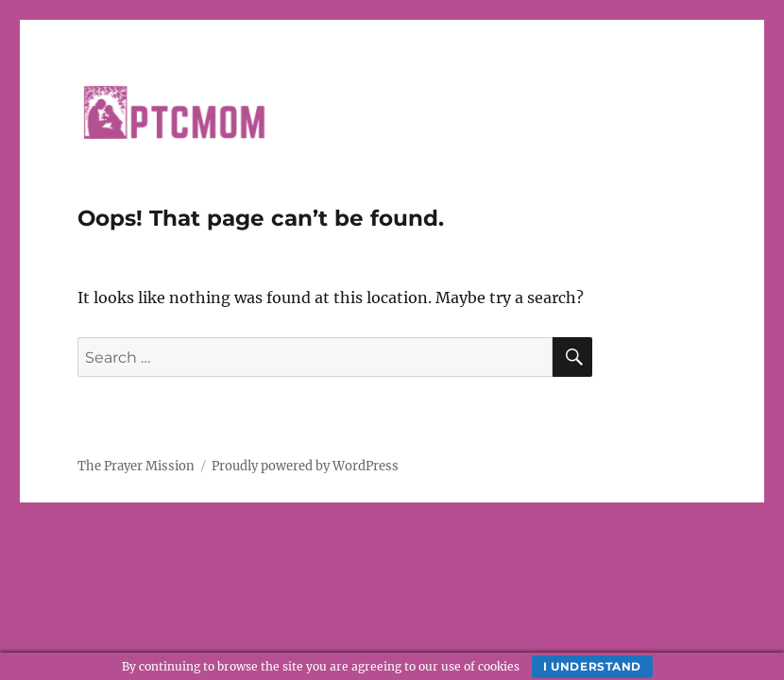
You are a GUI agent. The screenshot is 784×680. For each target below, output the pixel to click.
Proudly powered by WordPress (305, 466)
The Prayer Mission (136, 466)
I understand (592, 666)
